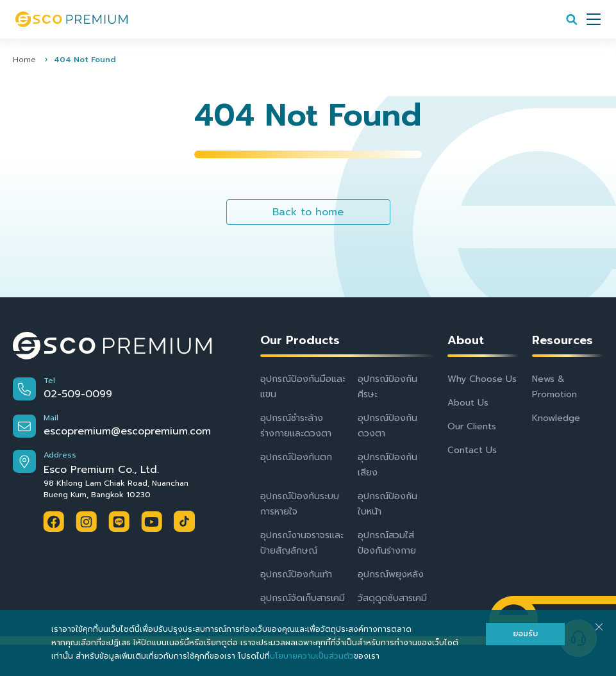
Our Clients (472, 426)
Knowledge (556, 418)
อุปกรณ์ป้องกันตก (296, 457)
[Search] (572, 19)
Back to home (308, 212)
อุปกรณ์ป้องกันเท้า (296, 574)
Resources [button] (562, 341)
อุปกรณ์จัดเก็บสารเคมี (303, 598)
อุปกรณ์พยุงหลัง (391, 574)
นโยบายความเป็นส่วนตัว (312, 656)
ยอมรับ (525, 634)
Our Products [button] (300, 341)
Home (24, 60)
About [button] (466, 341)
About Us (468, 403)
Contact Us (472, 450)
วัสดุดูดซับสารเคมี (392, 598)
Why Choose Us (482, 379)
